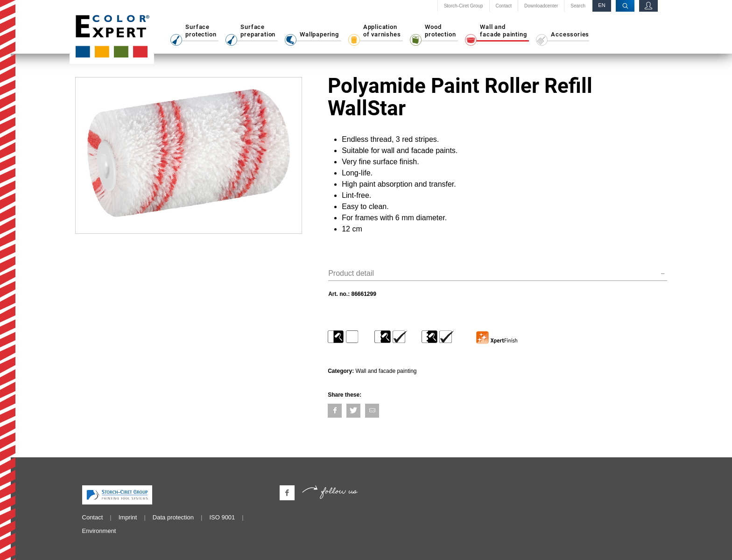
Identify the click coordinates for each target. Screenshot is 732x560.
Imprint (128, 517)
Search (578, 6)
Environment (99, 531)
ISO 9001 (222, 517)
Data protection (173, 517)
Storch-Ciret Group (464, 6)
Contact (504, 6)
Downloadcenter (541, 6)
